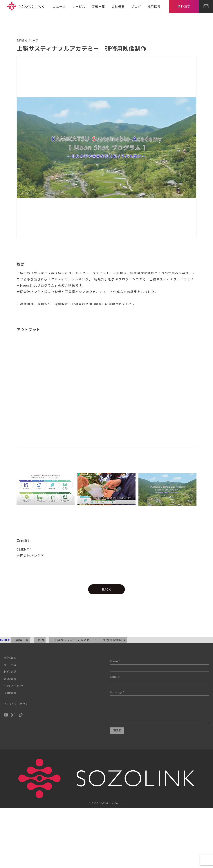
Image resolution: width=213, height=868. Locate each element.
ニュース (59, 6)
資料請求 (184, 6)
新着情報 (10, 679)
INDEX (5, 640)
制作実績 (10, 672)
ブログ (136, 6)
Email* (160, 681)
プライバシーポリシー (17, 704)
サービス (79, 6)
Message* (160, 707)
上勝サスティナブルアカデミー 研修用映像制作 (90, 640)
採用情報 (154, 6)
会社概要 (118, 6)
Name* (160, 665)
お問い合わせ (13, 686)
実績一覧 (98, 6)
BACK (106, 589)
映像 (41, 640)
